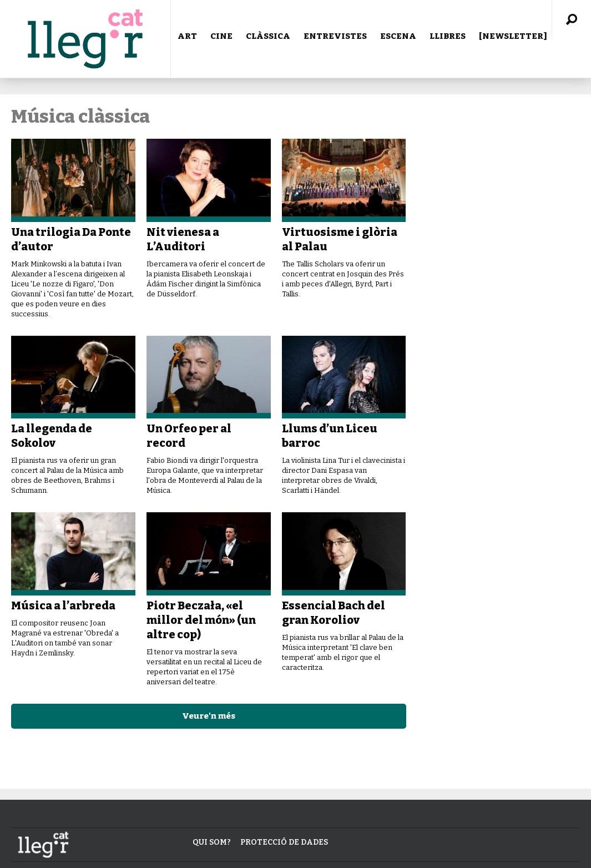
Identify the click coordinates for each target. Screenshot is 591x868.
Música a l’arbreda (63, 605)
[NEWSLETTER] (513, 36)
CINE (221, 36)
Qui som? (212, 842)
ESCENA (398, 36)
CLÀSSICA (268, 36)
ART (187, 36)
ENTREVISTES (335, 36)
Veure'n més (209, 716)
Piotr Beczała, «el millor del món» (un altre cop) (201, 620)
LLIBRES (448, 36)
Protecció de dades (284, 842)
